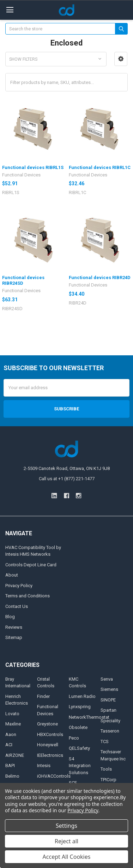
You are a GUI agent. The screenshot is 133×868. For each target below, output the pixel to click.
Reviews (14, 627)
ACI (9, 745)
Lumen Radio (82, 696)
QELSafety (79, 748)
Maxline (13, 724)
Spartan (108, 710)
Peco (74, 738)
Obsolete (78, 727)
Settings (66, 826)
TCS (105, 742)
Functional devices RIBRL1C (100, 167)
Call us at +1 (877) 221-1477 (67, 479)
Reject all (66, 841)
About (12, 575)
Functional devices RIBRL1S (33, 167)
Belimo (12, 776)
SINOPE (108, 700)
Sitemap (14, 637)
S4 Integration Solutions (80, 766)
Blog (10, 617)
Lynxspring (80, 707)
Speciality (110, 721)
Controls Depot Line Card (31, 565)
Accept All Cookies (67, 857)
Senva (107, 679)
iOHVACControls (54, 776)
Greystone (47, 724)
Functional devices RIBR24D (100, 278)
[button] (121, 59)
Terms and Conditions (28, 596)
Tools (106, 769)
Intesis (44, 765)
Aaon (11, 734)
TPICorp (108, 780)
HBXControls (50, 734)
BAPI (10, 765)
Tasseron (110, 731)
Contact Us (17, 606)
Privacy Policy (19, 586)
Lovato (12, 714)
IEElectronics (50, 755)
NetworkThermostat (89, 717)
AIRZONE (15, 755)
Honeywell (48, 745)
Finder (43, 696)
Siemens (109, 689)
